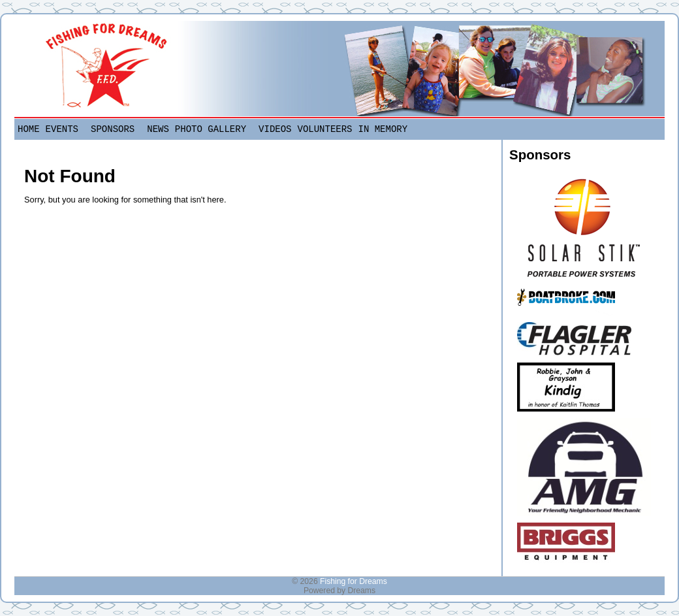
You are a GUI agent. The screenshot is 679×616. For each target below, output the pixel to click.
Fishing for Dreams (354, 581)
